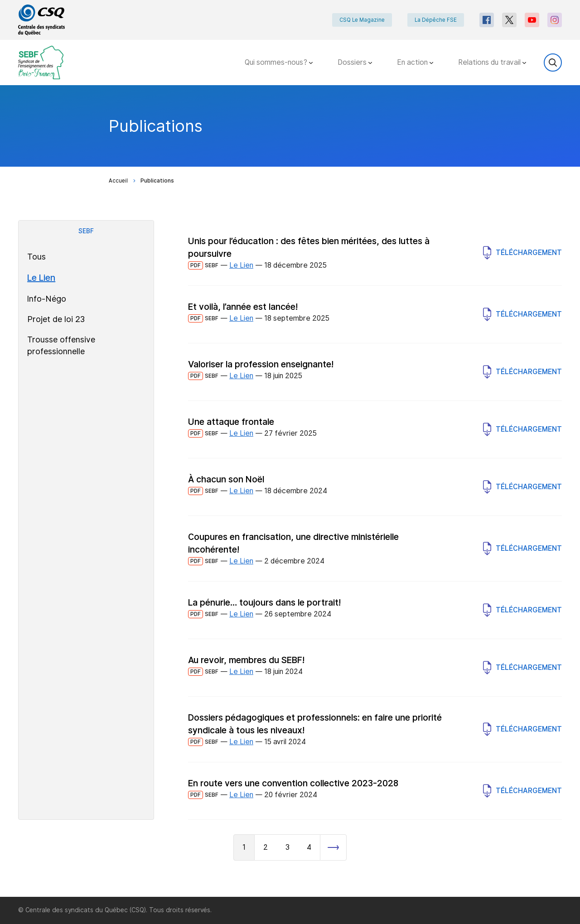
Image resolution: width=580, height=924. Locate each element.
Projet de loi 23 (56, 319)
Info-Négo (47, 299)
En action (415, 62)
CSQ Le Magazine (362, 20)
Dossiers (355, 62)
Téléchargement (522, 253)
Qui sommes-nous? (279, 62)
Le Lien (41, 278)
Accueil (118, 181)
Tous (36, 257)
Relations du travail (492, 62)
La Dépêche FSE (436, 20)
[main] (290, 491)
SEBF (86, 231)
